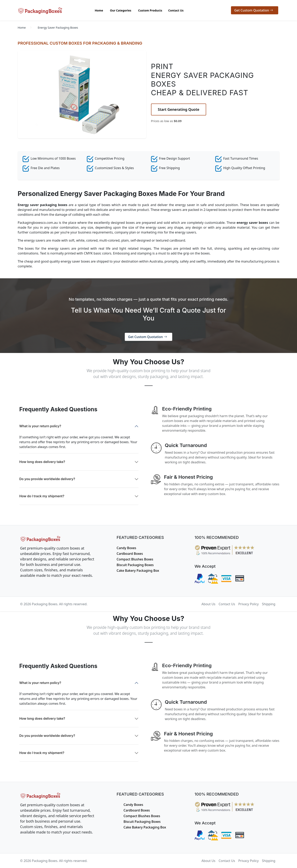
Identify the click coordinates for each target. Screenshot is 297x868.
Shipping (269, 604)
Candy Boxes (126, 548)
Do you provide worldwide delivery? (47, 479)
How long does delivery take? (42, 462)
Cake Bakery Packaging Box (138, 571)
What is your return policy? (40, 426)
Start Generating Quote (179, 109)
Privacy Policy (248, 604)
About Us (208, 604)
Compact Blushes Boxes (135, 559)
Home (22, 28)
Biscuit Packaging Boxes (135, 565)
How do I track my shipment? (42, 496)
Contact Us (227, 604)
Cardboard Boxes (130, 554)
